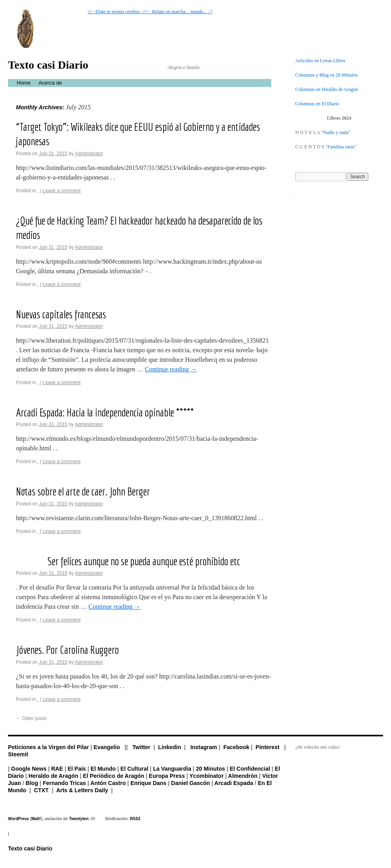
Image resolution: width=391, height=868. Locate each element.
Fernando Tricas (64, 783)
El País (77, 769)
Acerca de (50, 83)
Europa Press (167, 776)
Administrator (89, 154)
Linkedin (170, 747)
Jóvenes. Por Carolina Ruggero (67, 650)
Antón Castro (108, 783)
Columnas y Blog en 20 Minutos (326, 75)
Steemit (18, 754)
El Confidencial (250, 769)
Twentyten (79, 819)
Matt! (36, 819)
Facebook (236, 747)
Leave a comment (62, 191)
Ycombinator (207, 776)
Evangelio (107, 747)
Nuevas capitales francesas (61, 314)
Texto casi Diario (48, 65)
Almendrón (243, 776)
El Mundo (103, 769)
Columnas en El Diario (317, 104)
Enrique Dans (148, 783)
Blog (32, 783)
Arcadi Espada (234, 783)
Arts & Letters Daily (82, 790)
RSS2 (135, 819)
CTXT (41, 790)
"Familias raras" (341, 147)
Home (24, 83)
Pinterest (268, 747)
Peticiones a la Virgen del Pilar (48, 747)
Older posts (31, 718)
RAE (57, 769)
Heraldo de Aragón (53, 776)
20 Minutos (210, 769)
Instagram (204, 747)
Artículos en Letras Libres (320, 61)
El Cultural (134, 769)
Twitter (141, 747)
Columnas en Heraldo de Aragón (327, 89)
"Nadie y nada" (336, 132)
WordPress (19, 819)
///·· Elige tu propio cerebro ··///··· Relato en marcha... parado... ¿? (150, 12)
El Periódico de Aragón (114, 776)
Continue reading (171, 369)
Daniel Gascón (191, 783)
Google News (29, 769)
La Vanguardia (172, 769)
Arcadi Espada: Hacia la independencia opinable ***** (105, 412)
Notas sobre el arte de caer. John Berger (83, 491)
